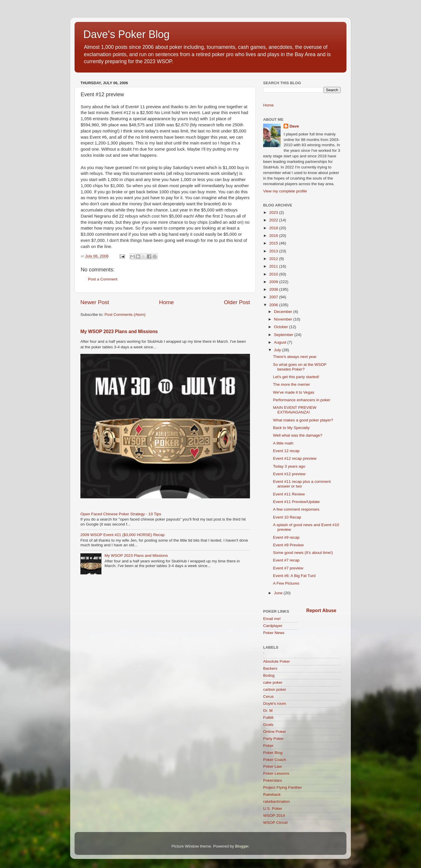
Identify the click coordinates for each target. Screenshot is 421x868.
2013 (274, 251)
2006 (274, 305)
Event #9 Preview (288, 545)
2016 (274, 236)
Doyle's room (275, 703)
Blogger (242, 846)
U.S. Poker (273, 808)
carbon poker (275, 689)
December (284, 312)
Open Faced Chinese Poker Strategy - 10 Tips (121, 514)
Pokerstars (273, 780)
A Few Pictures (286, 583)
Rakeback (272, 794)
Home (166, 302)
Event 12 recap (286, 451)
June (279, 593)
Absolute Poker (277, 661)
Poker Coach (275, 760)
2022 (274, 220)
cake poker (273, 682)
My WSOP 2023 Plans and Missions (119, 331)
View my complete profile (285, 191)
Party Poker (274, 739)
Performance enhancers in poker (302, 400)
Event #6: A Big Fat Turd (294, 576)
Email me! (272, 619)
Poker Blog (273, 753)
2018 (274, 228)
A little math (283, 443)
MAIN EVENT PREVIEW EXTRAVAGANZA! (295, 410)
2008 (274, 289)
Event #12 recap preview (295, 458)
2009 (274, 282)
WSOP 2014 (274, 816)
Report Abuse (321, 610)
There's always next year (295, 357)
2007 (274, 297)
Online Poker (275, 732)
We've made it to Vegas (294, 392)
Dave (294, 126)
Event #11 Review (289, 494)
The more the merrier (292, 384)
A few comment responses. (297, 509)
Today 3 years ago (289, 466)
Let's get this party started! (296, 377)
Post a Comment (103, 279)
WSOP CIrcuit (275, 823)
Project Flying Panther (283, 787)
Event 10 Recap (287, 517)
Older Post (237, 302)
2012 (274, 259)
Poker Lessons (276, 773)
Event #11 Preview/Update (296, 502)
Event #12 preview (289, 474)
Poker (268, 746)
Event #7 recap (286, 560)
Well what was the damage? (298, 435)
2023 (274, 212)
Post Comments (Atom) (125, 315)
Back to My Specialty (291, 428)
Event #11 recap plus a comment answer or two (302, 484)
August (281, 342)
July (278, 350)
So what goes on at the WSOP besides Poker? (300, 367)
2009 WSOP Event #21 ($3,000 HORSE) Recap (122, 535)
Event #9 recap (286, 537)
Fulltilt (268, 718)
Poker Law (272, 766)
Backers (270, 668)
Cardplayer (273, 626)
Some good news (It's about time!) (303, 553)
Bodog (269, 675)
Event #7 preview (288, 568)
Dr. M (268, 711)
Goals (268, 725)
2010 (274, 274)
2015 (274, 243)
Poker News (274, 633)
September (284, 335)
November (284, 319)
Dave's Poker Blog (126, 34)
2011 (274, 266)
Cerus (268, 696)
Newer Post (95, 302)
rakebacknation (277, 801)
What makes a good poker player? (303, 420)
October (282, 327)
